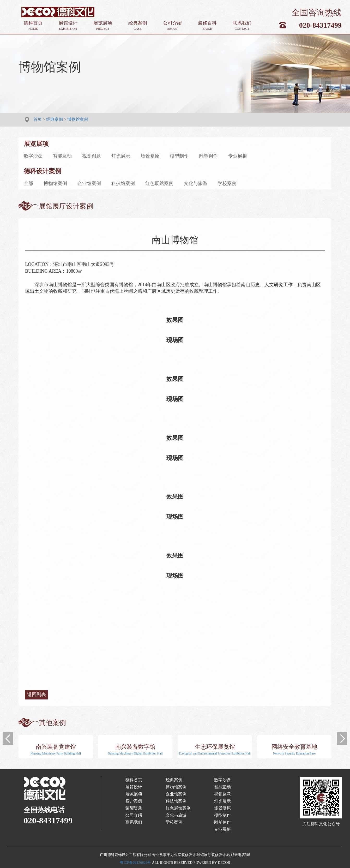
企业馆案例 (89, 183)
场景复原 (150, 156)
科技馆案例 (123, 183)
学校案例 (227, 183)
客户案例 (134, 801)
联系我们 (242, 26)
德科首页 (33, 26)
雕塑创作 (208, 156)
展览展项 (103, 26)
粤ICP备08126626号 (135, 863)
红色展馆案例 (159, 183)
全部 (28, 183)
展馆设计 (68, 26)
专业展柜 (238, 156)
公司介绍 (172, 26)
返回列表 (37, 695)
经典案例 (138, 26)
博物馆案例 (78, 119)
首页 (38, 119)
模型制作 (179, 156)
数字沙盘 (33, 156)
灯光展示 (121, 156)
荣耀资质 (134, 808)
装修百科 (207, 26)
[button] (8, 738)
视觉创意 (92, 156)
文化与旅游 (196, 183)
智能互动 (62, 156)
